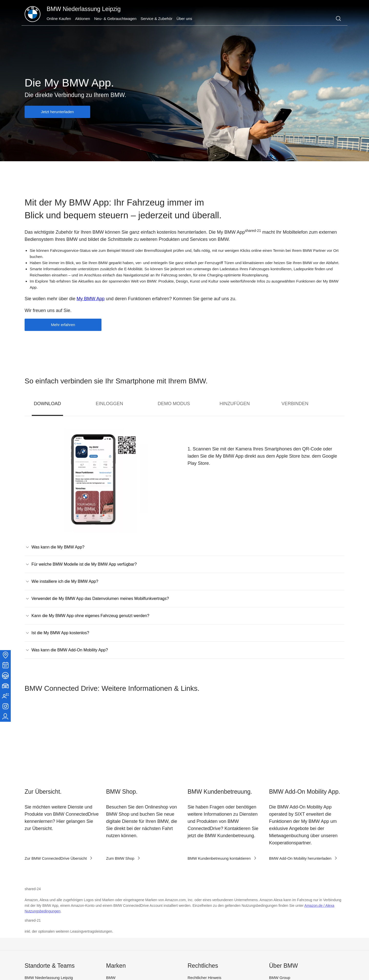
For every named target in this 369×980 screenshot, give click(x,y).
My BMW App (91, 299)
